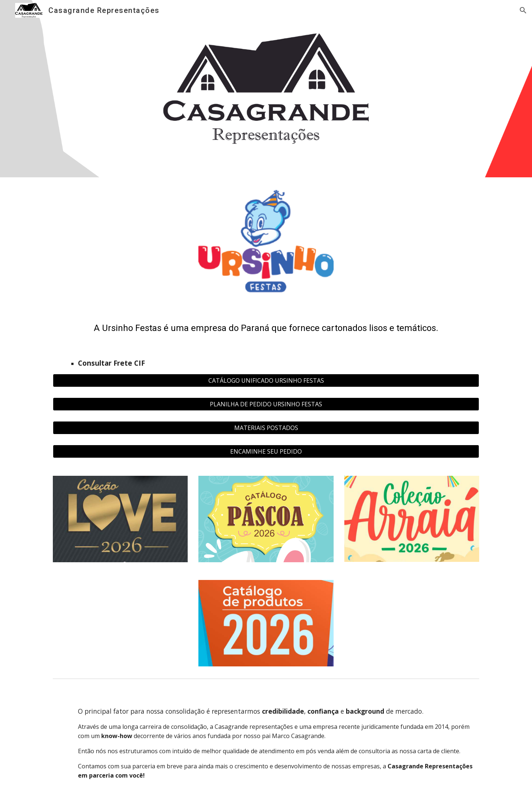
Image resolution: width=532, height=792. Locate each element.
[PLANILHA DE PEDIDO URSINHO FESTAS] (266, 404)
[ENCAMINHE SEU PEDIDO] (266, 451)
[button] (523, 10)
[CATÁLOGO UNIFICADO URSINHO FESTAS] (266, 380)
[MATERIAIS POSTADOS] (266, 428)
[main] (266, 343)
